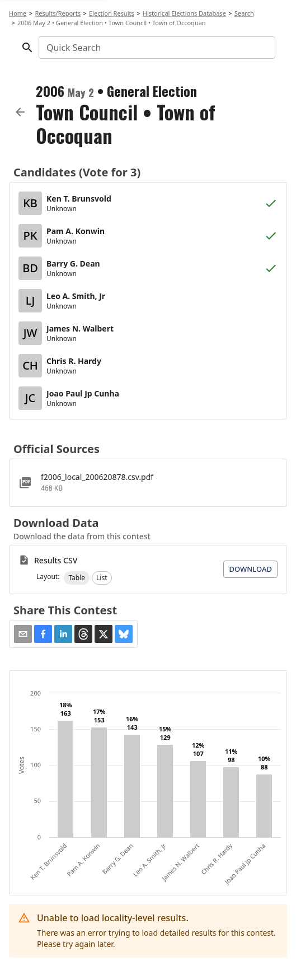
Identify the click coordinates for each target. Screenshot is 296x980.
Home (18, 13)
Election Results (112, 13)
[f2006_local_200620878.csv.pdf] (148, 483)
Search (244, 13)
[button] (77, 578)
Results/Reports (58, 13)
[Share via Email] (23, 634)
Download (250, 569)
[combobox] (156, 48)
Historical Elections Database (184, 13)
